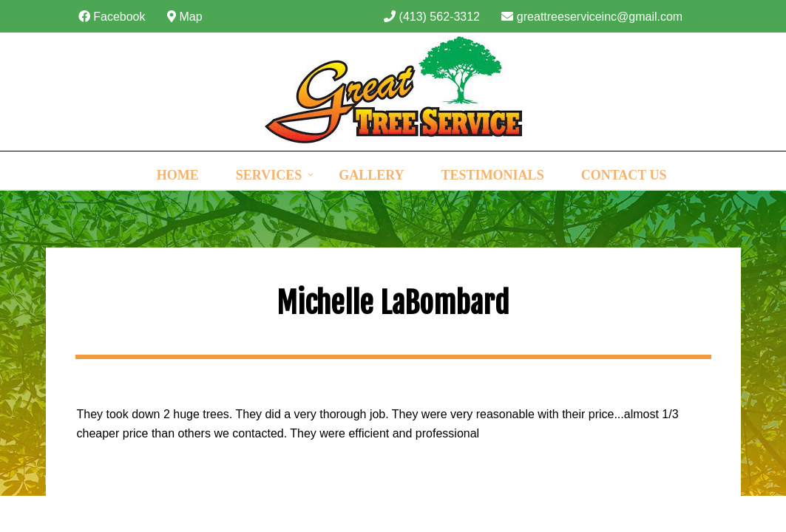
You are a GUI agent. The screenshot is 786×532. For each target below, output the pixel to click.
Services (269, 175)
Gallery (371, 175)
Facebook (112, 17)
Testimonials (493, 175)
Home (178, 175)
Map (185, 17)
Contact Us (624, 175)
